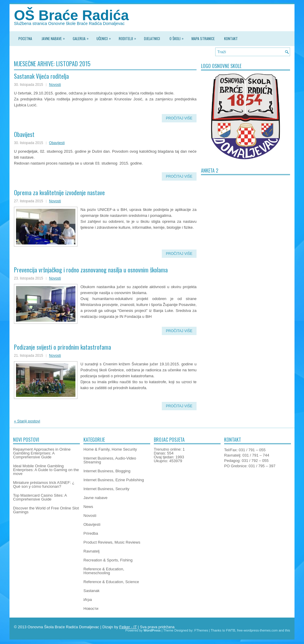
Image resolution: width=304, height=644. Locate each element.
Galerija (82, 37)
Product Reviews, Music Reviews (112, 542)
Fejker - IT (128, 627)
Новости (91, 609)
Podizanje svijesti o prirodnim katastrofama (62, 347)
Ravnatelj (91, 551)
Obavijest (24, 134)
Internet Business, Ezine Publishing (114, 480)
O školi (178, 37)
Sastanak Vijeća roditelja (41, 76)
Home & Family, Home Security (110, 449)
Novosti (55, 85)
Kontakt (231, 38)
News (88, 507)
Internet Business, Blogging (107, 471)
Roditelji (129, 37)
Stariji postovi (27, 421)
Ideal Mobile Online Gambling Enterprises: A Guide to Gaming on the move (46, 470)
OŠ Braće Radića (71, 15)
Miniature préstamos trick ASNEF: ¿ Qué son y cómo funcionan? (44, 484)
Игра (88, 600)
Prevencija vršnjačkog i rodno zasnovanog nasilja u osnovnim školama (91, 270)
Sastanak (91, 591)
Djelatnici (152, 38)
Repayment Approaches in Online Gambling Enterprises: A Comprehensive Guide (42, 453)
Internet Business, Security (106, 489)
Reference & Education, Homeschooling (104, 571)
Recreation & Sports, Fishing (108, 560)
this (288, 630)
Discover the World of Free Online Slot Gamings (46, 510)
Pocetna (25, 38)
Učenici (105, 37)
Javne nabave (55, 37)
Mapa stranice (203, 38)
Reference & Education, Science (111, 582)
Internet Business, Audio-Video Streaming (110, 460)
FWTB (231, 630)
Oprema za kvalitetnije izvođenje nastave (59, 192)
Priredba (91, 533)
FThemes (201, 630)
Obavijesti (57, 143)
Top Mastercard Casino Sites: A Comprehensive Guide (40, 497)
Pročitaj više (179, 118)
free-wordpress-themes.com (257, 630)
